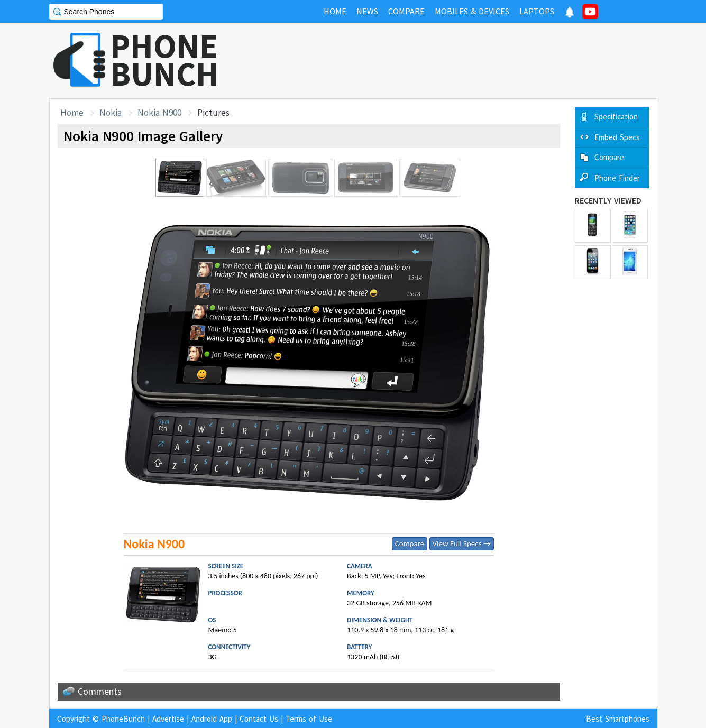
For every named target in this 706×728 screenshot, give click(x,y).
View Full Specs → (462, 543)
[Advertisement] (465, 61)
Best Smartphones (618, 719)
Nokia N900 (159, 113)
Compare (410, 543)
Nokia (111, 113)
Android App (212, 719)
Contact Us (259, 719)
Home (72, 113)
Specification (616, 117)
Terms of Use (309, 719)
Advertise (168, 719)
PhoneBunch (123, 719)
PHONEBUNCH (164, 60)
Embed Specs (617, 137)
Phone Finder (617, 178)
